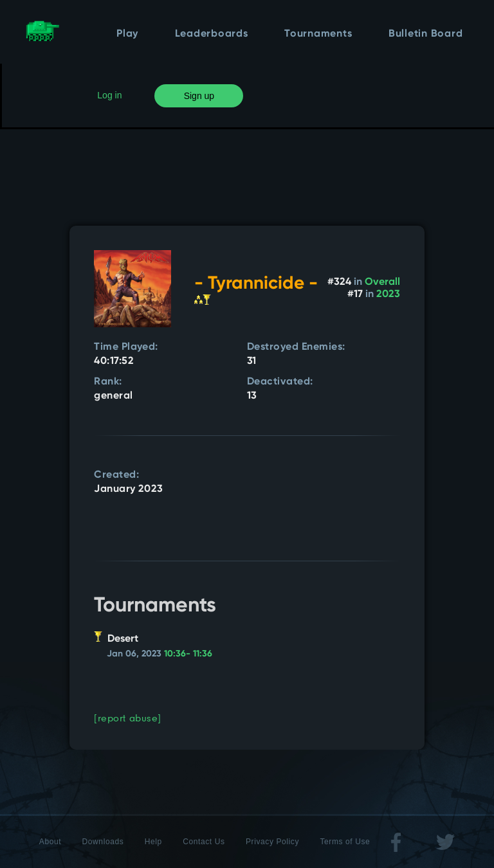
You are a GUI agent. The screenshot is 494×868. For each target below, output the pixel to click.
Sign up (199, 96)
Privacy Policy (272, 842)
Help (153, 842)
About (50, 842)
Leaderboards (212, 34)
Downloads (103, 842)
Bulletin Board (426, 34)
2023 (388, 294)
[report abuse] (128, 718)
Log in (109, 95)
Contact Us (204, 842)
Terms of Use (345, 842)
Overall (382, 282)
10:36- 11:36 (188, 654)
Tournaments (318, 34)
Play (127, 34)
